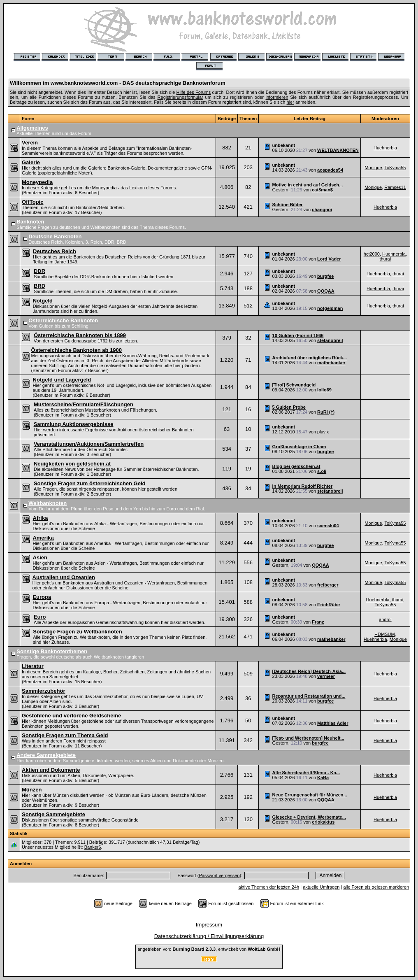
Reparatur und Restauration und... (309, 696)
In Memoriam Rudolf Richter (303, 486)
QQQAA (326, 291)
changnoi (322, 210)
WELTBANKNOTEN (338, 150)
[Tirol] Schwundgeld (294, 385)
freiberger (328, 585)
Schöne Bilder (288, 205)
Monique (373, 168)
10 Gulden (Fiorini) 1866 (298, 335)
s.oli (322, 471)
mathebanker (331, 363)
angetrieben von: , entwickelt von (209, 949)
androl (385, 619)
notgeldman (330, 308)
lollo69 (324, 390)
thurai (385, 259)
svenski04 (328, 526)
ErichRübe (329, 605)
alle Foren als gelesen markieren (376, 887)
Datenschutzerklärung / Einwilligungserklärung (209, 936)
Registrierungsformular (180, 97)
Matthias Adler (333, 723)
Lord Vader (329, 259)
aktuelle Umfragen (321, 887)
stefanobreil (330, 340)
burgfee (325, 276)
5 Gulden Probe (289, 407)
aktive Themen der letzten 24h (269, 887)
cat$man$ (322, 190)
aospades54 (330, 170)
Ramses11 (395, 187)
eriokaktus (323, 822)
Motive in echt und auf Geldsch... (308, 185)
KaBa (323, 777)
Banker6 (93, 847)
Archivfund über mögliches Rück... (310, 358)
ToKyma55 (395, 168)
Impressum (209, 925)
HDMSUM (385, 634)
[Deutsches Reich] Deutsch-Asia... (309, 671)
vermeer (326, 676)
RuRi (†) (326, 412)
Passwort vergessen (219, 875)
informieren (277, 97)
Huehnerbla (385, 148)
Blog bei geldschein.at (296, 466)
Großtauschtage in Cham (299, 447)
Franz (318, 622)
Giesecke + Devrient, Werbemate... (309, 817)
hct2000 (372, 254)
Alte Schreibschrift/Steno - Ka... (306, 773)
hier (290, 102)
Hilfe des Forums (194, 92)
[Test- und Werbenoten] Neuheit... (308, 738)
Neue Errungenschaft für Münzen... (310, 795)
